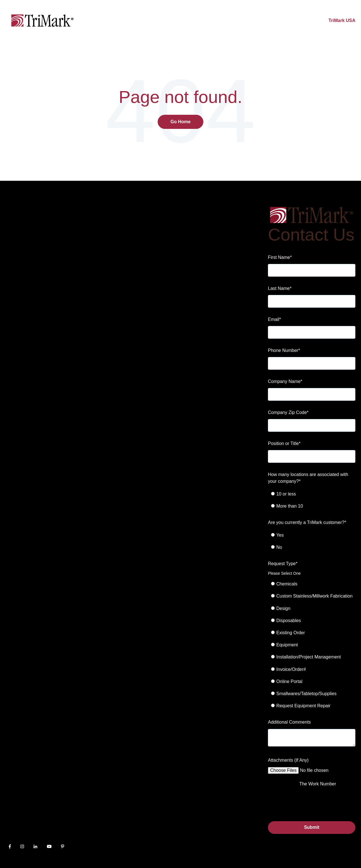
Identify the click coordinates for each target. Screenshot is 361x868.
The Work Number (318, 784)
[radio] (315, 494)
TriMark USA (342, 20)
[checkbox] (312, 500)
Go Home (180, 122)
